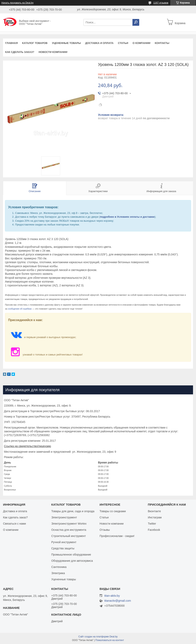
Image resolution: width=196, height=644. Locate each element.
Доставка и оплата (99, 43)
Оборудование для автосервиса (72, 561)
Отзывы (105, 530)
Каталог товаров (35, 43)
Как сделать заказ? (20, 52)
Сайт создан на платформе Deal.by (98, 637)
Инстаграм (155, 517)
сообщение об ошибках (20, 309)
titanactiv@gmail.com (118, 601)
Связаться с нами (14, 524)
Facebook (154, 530)
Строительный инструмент (68, 536)
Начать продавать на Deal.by (17, 3)
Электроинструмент (64, 517)
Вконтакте (154, 511)
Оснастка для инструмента (69, 530)
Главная (11, 43)
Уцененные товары (66, 43)
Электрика (58, 573)
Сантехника (59, 567)
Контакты (162, 43)
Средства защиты (63, 548)
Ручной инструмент (64, 542)
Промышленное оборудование (71, 555)
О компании (141, 43)
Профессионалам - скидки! (117, 536)
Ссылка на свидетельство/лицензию (27, 446)
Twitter (152, 524)
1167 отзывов (161, 3)
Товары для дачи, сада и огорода (73, 511)
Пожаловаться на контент (110, 640)
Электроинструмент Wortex (69, 524)
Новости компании (53, 52)
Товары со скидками (113, 511)
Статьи (123, 43)
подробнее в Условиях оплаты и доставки (127, 217)
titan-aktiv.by (112, 596)
